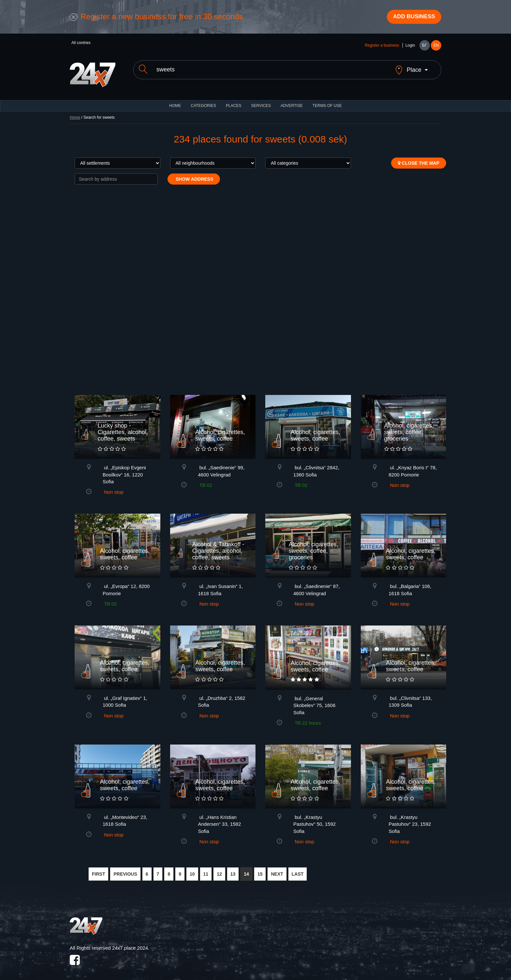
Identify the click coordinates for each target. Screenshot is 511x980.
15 (260, 869)
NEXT (277, 869)
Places (234, 101)
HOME (175, 101)
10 (192, 869)
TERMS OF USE (327, 101)
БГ (424, 46)
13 (233, 869)
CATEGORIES (203, 101)
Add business (412, 17)
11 (206, 869)
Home (75, 113)
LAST (298, 869)
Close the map (419, 158)
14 (246, 869)
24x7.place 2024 (130, 943)
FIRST (98, 869)
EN (436, 46)
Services (261, 101)
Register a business (382, 46)
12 (219, 869)
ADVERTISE (292, 101)
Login (410, 46)
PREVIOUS (125, 869)
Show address (194, 174)
